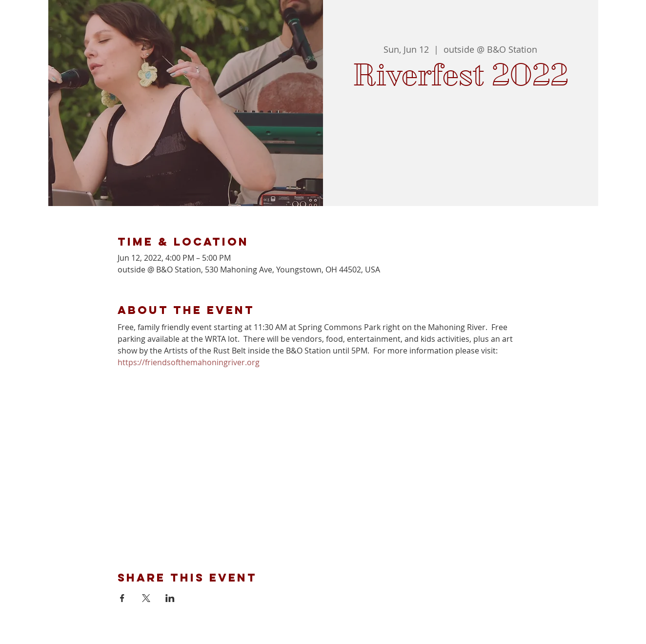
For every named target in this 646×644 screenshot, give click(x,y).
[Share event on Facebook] (122, 598)
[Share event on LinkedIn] (170, 598)
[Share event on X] (146, 598)
